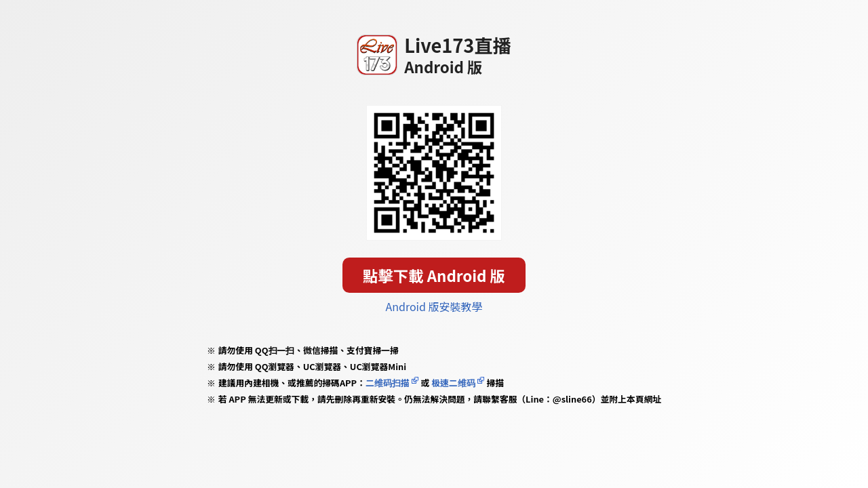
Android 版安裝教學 (434, 306)
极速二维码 (453, 383)
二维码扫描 (388, 383)
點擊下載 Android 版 (434, 275)
